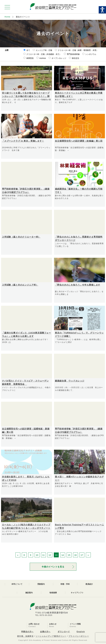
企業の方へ (45, 632)
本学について (17, 584)
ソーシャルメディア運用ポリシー (51, 636)
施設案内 (29, 593)
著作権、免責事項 (25, 636)
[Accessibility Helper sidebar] (102, 10)
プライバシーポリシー (79, 636)
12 (50, 555)
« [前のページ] (18, 555)
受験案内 (41, 584)
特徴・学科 (65, 584)
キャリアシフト (77, 593)
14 (63, 555)
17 (82, 555)
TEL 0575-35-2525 (44, 615)
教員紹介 (89, 584)
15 (69, 555)
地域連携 (53, 593)
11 (43, 555)
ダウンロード (64, 632)
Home (7, 17)
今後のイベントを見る (53, 567)
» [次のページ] (88, 555)
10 (37, 555)
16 (75, 555)
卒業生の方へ (27, 632)
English (81, 632)
